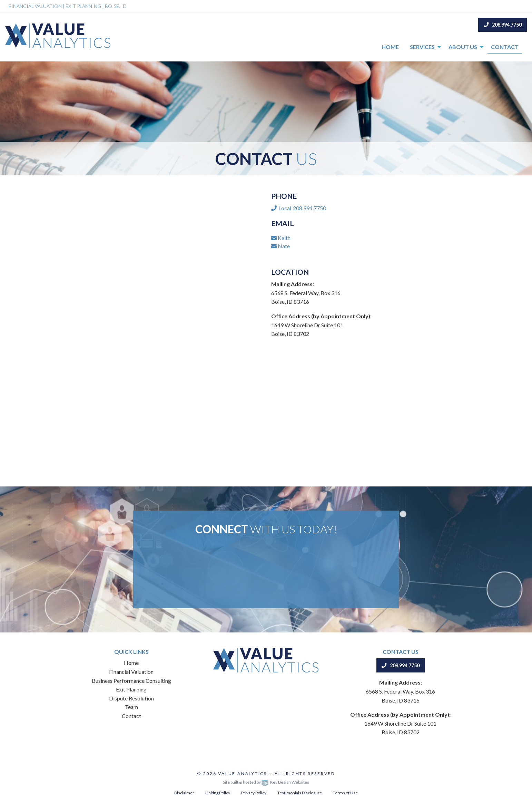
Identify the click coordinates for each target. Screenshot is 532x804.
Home (131, 663)
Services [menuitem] (422, 47)
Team (131, 707)
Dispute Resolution (131, 698)
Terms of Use (345, 793)
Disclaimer (184, 793)
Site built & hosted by (266, 782)
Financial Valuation (131, 672)
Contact (131, 716)
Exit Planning (131, 689)
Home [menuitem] (390, 47)
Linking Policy (218, 793)
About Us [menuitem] (463, 47)
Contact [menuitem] (505, 47)
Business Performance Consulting (131, 681)
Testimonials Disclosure (300, 793)
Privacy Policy (254, 793)
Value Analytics (243, 773)
